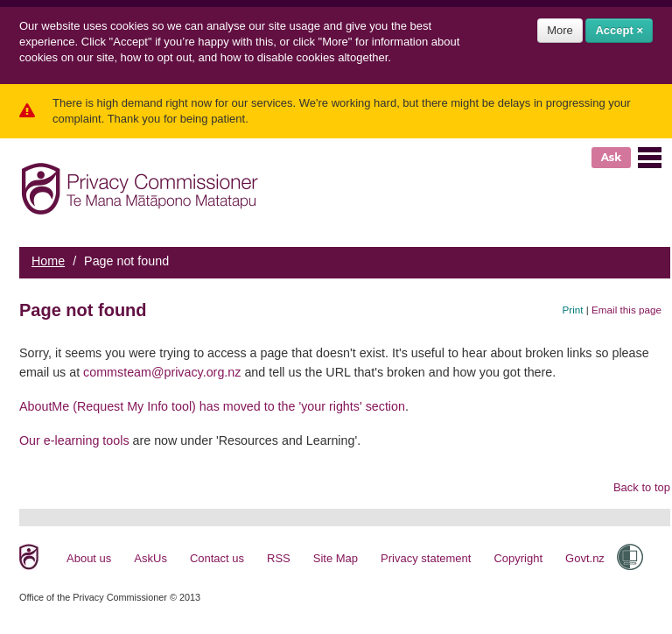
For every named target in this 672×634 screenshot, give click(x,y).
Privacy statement (426, 558)
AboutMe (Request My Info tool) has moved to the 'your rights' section (212, 406)
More (560, 30)
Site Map (336, 558)
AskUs (150, 558)
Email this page (626, 310)
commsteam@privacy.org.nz (162, 372)
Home (48, 261)
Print (573, 310)
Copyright (518, 558)
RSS (279, 558)
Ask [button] (611, 157)
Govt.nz (585, 558)
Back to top (642, 487)
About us (89, 558)
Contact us (217, 558)
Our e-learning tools (74, 440)
